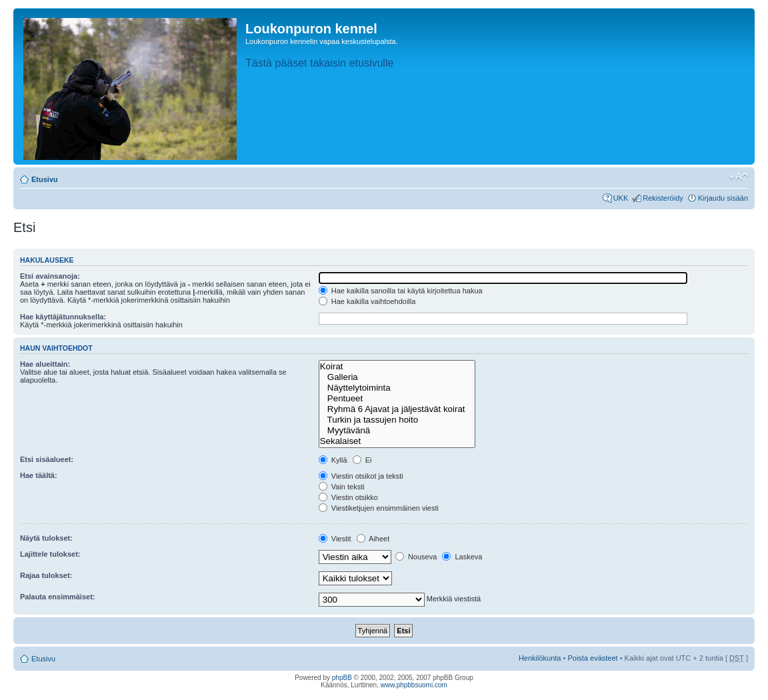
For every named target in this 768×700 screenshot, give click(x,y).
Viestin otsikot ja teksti (361, 476)
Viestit (335, 539)
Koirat (397, 367)
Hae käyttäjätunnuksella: (63, 317)
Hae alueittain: (45, 364)
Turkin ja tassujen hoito (397, 420)
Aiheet (373, 539)
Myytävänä (397, 431)
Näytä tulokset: (46, 538)
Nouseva (416, 557)
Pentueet (397, 399)
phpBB (342, 678)
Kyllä (333, 460)
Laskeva (462, 557)
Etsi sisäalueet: (47, 459)
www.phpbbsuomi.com (414, 685)
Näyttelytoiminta (397, 388)
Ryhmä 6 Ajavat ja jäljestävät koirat (397, 409)
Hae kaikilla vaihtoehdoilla (367, 301)
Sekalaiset (397, 441)
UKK (621, 198)
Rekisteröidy (663, 198)
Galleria (397, 377)
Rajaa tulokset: (46, 575)
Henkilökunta (540, 658)
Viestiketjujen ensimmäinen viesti (379, 508)
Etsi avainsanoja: (50, 276)
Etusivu (45, 179)
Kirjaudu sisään (723, 198)
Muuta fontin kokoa (738, 177)
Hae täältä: (39, 475)
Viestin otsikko (348, 497)
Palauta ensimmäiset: (58, 597)
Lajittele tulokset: (50, 554)
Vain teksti (342, 487)
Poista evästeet (592, 658)
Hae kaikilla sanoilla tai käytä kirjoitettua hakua (401, 291)
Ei (362, 460)
